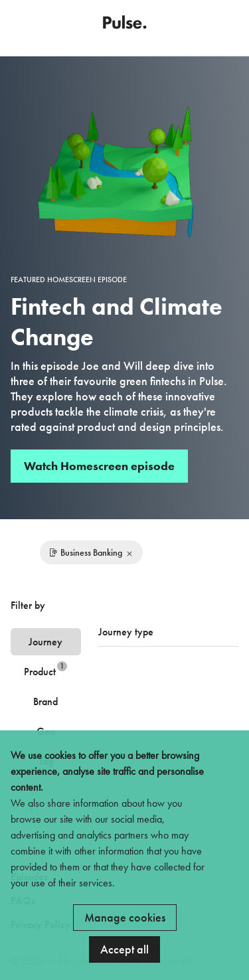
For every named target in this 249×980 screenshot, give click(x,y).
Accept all (124, 949)
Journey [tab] (45, 642)
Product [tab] (45, 670)
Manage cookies (125, 917)
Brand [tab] (45, 701)
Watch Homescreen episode (99, 466)
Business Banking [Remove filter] (91, 552)
